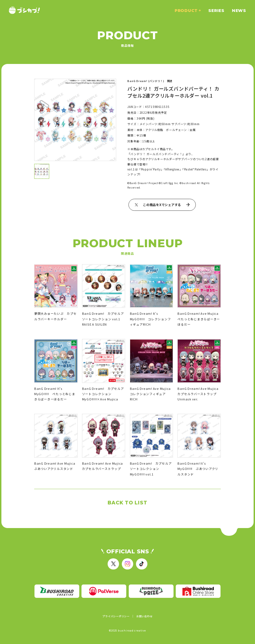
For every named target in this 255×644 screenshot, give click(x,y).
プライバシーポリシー (116, 616)
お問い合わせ (144, 616)
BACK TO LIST (127, 503)
